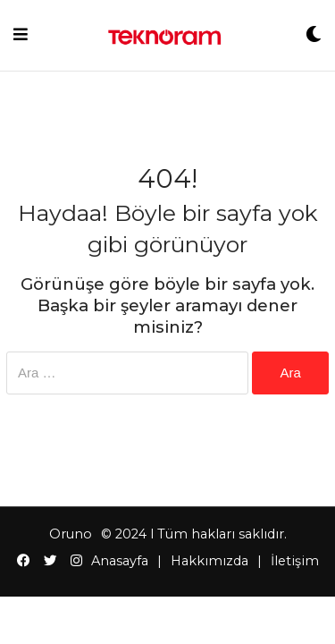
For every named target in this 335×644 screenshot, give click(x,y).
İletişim (295, 561)
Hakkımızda (209, 561)
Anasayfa (120, 561)
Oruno (71, 534)
